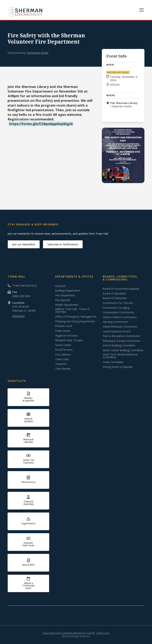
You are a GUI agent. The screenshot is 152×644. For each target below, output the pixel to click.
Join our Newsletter (24, 244)
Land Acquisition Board (117, 331)
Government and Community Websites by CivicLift (68, 633)
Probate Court (64, 326)
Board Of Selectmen (115, 298)
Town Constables (113, 362)
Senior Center (63, 345)
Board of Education (114, 294)
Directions (19, 316)
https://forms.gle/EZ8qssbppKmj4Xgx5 (41, 124)
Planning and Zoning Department (75, 321)
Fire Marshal (63, 300)
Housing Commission (115, 322)
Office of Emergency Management (76, 317)
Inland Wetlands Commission (120, 327)
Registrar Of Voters (67, 336)
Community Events (37, 53)
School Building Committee (119, 345)
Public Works (63, 331)
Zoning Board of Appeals (118, 367)
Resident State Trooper (69, 340)
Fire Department (65, 295)
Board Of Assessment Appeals (121, 289)
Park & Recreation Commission (121, 336)
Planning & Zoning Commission (122, 341)
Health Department (67, 305)
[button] (141, 10)
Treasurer (61, 364)
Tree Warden (63, 369)
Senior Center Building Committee (123, 350)
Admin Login (103, 633)
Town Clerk (62, 359)
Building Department (68, 291)
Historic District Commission (120, 317)
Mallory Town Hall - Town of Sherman (72, 311)
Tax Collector (63, 355)
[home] (25, 12)
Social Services (64, 350)
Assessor (61, 286)
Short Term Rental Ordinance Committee (120, 356)
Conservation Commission (119, 312)
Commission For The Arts (118, 303)
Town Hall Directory (25, 286)
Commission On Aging (116, 308)
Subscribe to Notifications (63, 244)
